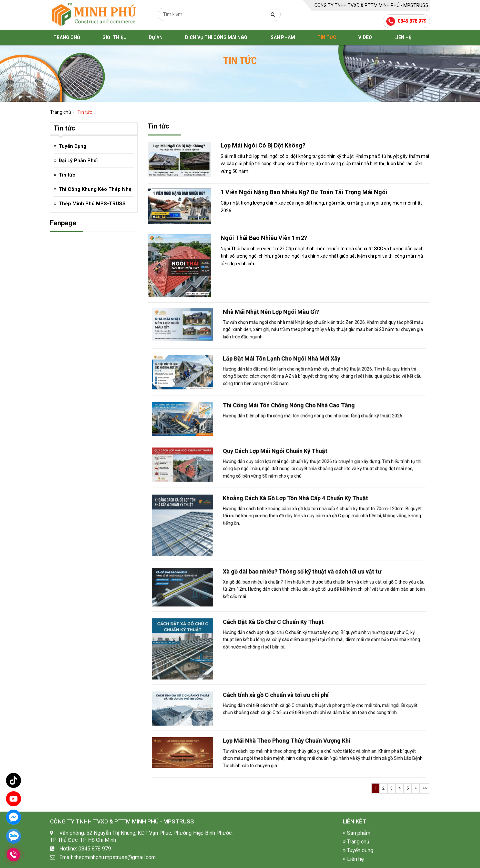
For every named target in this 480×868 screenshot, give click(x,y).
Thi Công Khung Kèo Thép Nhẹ (95, 189)
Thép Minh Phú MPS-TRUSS (92, 204)
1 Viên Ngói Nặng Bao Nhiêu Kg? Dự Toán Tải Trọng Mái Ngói (304, 192)
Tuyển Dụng (72, 146)
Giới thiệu (114, 37)
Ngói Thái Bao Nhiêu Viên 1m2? (264, 238)
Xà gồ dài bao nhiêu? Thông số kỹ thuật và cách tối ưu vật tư (293, 584)
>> (425, 788)
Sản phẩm (283, 37)
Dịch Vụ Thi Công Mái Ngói (217, 37)
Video (365, 37)
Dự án (156, 37)
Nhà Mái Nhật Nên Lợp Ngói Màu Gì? (283, 323)
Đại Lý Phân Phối (78, 161)
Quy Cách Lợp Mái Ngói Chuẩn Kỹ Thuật (284, 462)
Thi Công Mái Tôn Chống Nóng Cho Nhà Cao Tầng (289, 416)
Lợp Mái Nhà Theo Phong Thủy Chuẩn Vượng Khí (288, 752)
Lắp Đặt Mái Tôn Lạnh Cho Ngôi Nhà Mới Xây (286, 370)
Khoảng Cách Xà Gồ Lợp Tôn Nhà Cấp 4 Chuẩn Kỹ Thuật (291, 518)
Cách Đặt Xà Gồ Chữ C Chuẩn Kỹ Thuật (284, 642)
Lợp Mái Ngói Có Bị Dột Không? (263, 145)
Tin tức (327, 37)
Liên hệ (403, 37)
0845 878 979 (412, 21)
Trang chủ (67, 37)
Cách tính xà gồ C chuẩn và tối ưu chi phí (284, 706)
